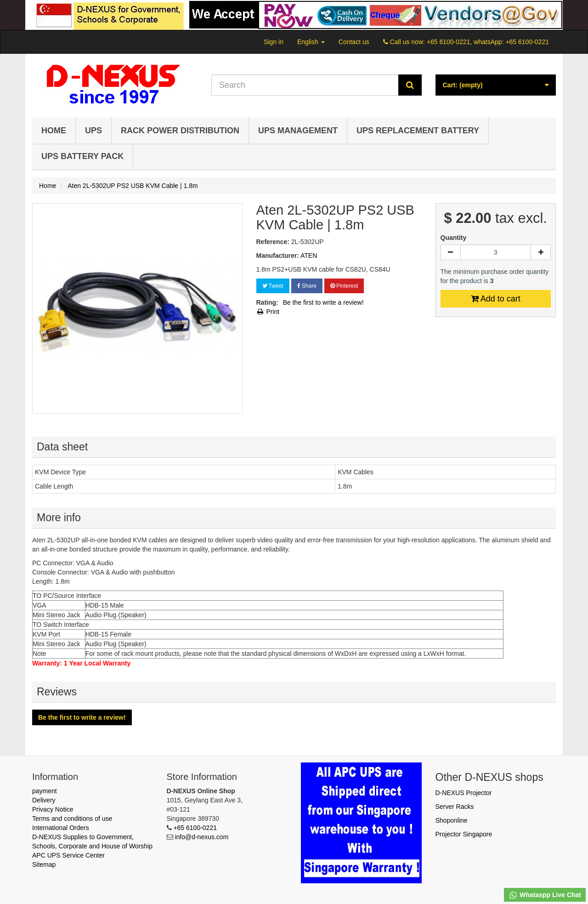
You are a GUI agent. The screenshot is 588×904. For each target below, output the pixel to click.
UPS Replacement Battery (418, 131)
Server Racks (455, 807)
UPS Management (298, 131)
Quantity (454, 238)
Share (307, 286)
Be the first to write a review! (323, 302)
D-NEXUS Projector (464, 793)
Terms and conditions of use (72, 819)
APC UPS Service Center (68, 855)
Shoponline (452, 820)
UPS (93, 131)
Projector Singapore (464, 834)
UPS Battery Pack (82, 156)
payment (45, 791)
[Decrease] (451, 252)
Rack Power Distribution (180, 131)
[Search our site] (305, 85)
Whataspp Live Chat (545, 895)
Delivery (44, 800)
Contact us (354, 42)
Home (54, 131)
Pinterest (344, 286)
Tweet (273, 286)
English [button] (311, 42)
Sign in (274, 42)
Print (268, 312)
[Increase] (541, 252)
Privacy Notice (53, 809)
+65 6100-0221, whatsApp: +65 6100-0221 (488, 42)
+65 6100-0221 (195, 828)
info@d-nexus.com (201, 837)
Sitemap (44, 864)
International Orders (61, 828)
